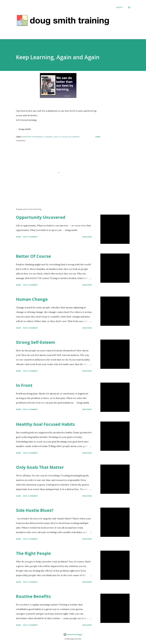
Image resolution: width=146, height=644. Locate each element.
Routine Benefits (33, 596)
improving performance (33, 137)
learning (49, 137)
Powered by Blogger (73, 634)
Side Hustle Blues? (35, 510)
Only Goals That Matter (40, 467)
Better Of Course (33, 256)
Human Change (32, 299)
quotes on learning (71, 137)
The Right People (33, 553)
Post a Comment (31, 237)
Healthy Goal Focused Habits (45, 424)
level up (57, 137)
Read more (87, 237)
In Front (24, 385)
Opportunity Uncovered (41, 217)
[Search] (119, 7)
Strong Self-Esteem (36, 342)
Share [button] (98, 137)
